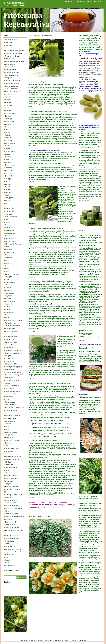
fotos (7, 557)
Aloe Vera (8, 105)
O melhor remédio (11, 331)
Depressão (9, 424)
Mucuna (8, 228)
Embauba (8, 171)
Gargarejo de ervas (12, 75)
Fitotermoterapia (11, 70)
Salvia (7, 271)
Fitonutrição (9, 397)
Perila (7, 247)
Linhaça (8, 206)
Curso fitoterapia (11, 546)
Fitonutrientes (10, 348)
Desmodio (9, 168)
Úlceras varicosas (11, 473)
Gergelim (8, 187)
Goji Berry (9, 190)
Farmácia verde (10, 323)
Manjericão (9, 214)
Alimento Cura (10, 334)
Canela (8, 132)
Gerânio (8, 184)
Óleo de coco (10, 239)
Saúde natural (10, 566)
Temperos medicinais (12, 83)
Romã (7, 260)
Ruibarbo (8, 263)
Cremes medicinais (12, 86)
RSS (91, 1)
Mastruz (8, 222)
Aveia (7, 108)
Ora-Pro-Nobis (10, 233)
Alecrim (8, 100)
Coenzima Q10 (10, 301)
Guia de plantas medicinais (14, 530)
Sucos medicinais (11, 67)
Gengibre (8, 181)
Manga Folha (10, 211)
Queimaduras (10, 465)
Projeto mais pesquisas (13, 533)
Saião (7, 269)
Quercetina (9, 315)
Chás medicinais (11, 64)
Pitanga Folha (10, 252)
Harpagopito (9, 198)
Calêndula (9, 127)
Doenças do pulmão (12, 527)
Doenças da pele (11, 522)
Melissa (8, 219)
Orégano (8, 236)
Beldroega (9, 119)
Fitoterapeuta (10, 541)
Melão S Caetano (11, 217)
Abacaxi (8, 97)
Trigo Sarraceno (11, 282)
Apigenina (9, 296)
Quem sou (9, 42)
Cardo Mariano (10, 143)
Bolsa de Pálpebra (11, 418)
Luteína (8, 307)
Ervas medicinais (11, 48)
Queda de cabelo (11, 467)
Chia (7, 130)
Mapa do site (82, 1)
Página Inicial (70, 1)
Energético (9, 484)
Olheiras (8, 462)
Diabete (8, 429)
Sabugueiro (9, 266)
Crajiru (7, 149)
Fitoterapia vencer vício (13, 92)
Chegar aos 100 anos (12, 364)
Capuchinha (9, 138)
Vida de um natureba (12, 386)
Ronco (7, 470)
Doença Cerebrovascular (14, 508)
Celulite (8, 563)
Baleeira (8, 111)
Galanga (8, 179)
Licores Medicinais (11, 345)
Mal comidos (9, 339)
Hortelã (8, 203)
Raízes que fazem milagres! (15, 320)
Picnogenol (9, 312)
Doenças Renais (11, 525)
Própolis (8, 290)
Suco (7, 399)
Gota (7, 446)
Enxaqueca (9, 438)
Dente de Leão (10, 165)
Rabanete (8, 258)
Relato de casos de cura (13, 391)
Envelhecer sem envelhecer (14, 61)
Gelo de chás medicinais (13, 80)
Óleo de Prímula (11, 241)
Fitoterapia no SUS (12, 536)
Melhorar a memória (12, 459)
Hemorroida (9, 451)
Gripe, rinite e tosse (12, 448)
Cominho (8, 146)
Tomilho (8, 279)
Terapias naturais (11, 410)
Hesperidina (9, 304)
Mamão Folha (10, 209)
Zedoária (8, 288)
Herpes (8, 454)
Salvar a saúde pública (13, 538)
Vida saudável (10, 394)
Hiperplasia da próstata (13, 457)
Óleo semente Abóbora (13, 244)
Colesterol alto (10, 421)
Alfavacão (8, 102)
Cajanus (8, 124)
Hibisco (8, 200)
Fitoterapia (9, 45)
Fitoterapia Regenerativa (13, 53)
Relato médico (10, 402)
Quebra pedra (10, 255)
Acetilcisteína (10, 293)
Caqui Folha (9, 140)
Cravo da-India (10, 160)
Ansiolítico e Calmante (13, 416)
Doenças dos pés (11, 432)
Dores (7, 427)
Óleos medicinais (11, 342)
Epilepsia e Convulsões (13, 440)
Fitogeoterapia (10, 328)
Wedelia (8, 285)
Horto (7, 544)
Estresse (8, 443)
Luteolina (8, 309)
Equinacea (9, 173)
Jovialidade (9, 358)
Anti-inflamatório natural (13, 372)
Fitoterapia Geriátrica (12, 486)
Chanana (8, 135)
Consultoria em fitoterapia (14, 549)
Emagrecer (9, 435)
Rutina (7, 318)
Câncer (8, 511)
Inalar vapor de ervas (12, 72)
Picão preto (9, 249)
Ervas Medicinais (34, 36)
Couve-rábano (10, 151)
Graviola (8, 195)
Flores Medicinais (11, 89)
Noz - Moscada (10, 230)
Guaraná (8, 192)
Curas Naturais (10, 388)
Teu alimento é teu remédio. (14, 503)
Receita (8, 560)
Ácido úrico (9, 413)
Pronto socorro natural (13, 326)
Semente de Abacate (12, 274)
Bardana (8, 116)
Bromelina (9, 299)
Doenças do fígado (11, 514)
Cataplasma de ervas (12, 78)
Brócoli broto (9, 121)
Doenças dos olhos (12, 506)
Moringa (8, 225)
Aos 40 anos (9, 361)
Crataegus (9, 157)
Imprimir (98, 1)
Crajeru (8, 154)
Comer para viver (11, 337)
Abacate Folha (10, 94)
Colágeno (8, 356)
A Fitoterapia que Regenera (14, 51)
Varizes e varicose (11, 476)
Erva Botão (9, 176)
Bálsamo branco (11, 113)
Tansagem (9, 277)
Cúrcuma (8, 162)
